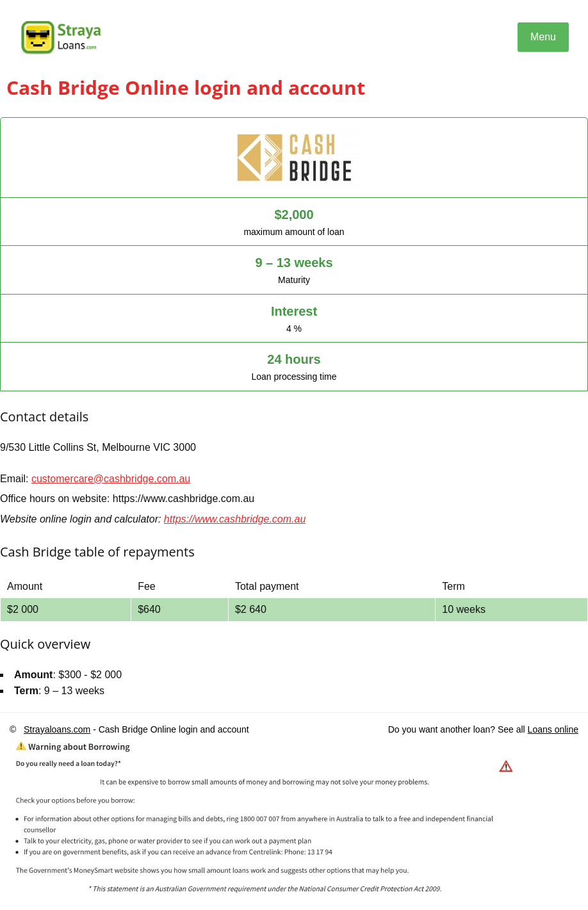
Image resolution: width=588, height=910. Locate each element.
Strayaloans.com (57, 729)
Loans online (553, 729)
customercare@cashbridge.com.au (111, 479)
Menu (543, 37)
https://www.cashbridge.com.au (235, 519)
